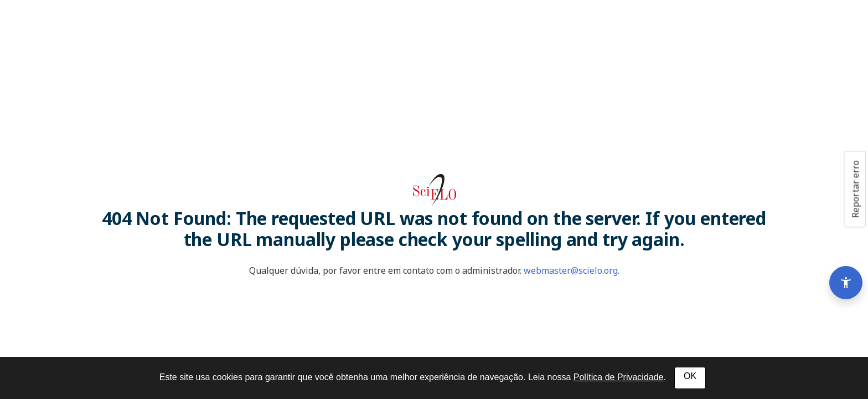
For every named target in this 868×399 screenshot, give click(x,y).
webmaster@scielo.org (571, 270)
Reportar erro (855, 189)
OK (690, 376)
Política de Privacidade (619, 377)
